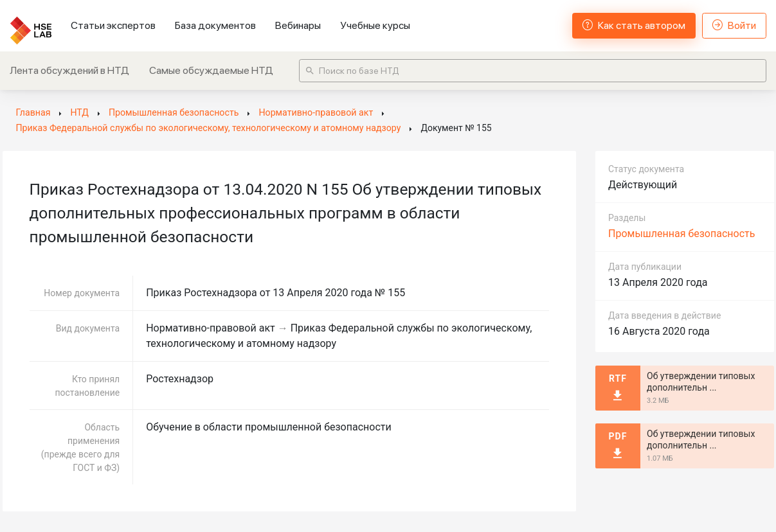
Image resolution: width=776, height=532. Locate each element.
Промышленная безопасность (681, 234)
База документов (215, 25)
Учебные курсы (375, 25)
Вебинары (298, 25)
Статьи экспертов (113, 25)
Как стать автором (634, 25)
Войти (734, 25)
